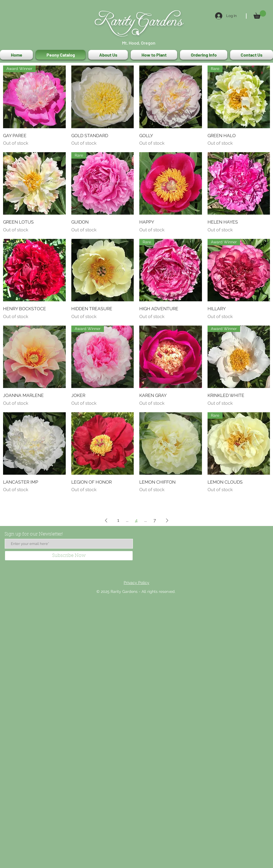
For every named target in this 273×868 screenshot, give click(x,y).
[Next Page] (167, 520)
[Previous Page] (106, 520)
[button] (260, 14)
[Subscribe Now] (69, 556)
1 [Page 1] (118, 520)
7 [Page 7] (155, 520)
